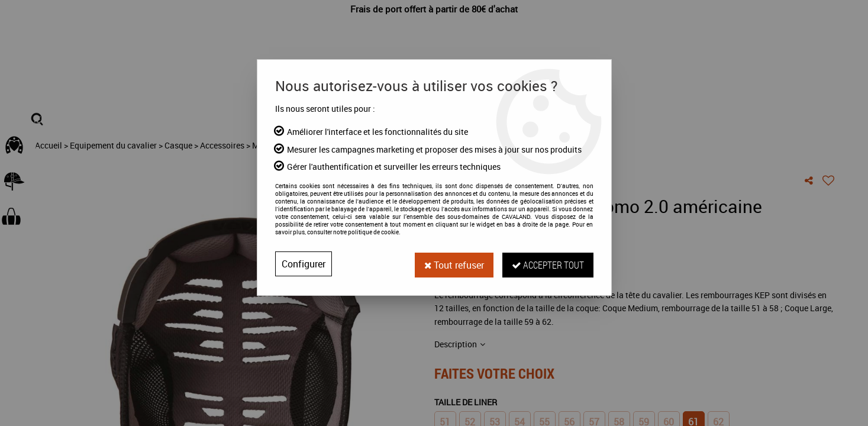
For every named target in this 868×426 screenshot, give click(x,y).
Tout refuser (454, 264)
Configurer (304, 264)
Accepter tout (548, 264)
